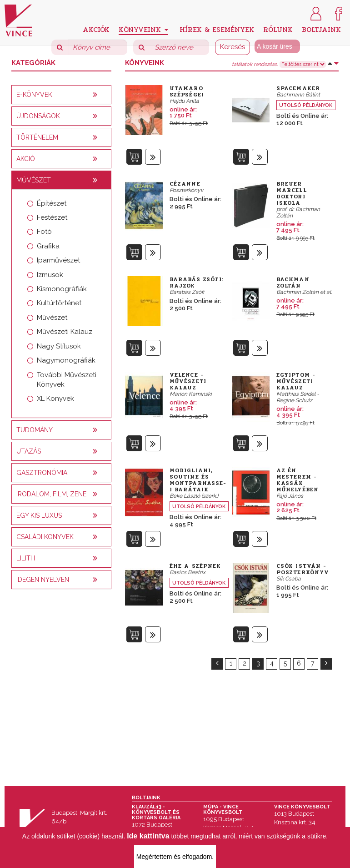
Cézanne (185, 184)
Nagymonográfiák (66, 360)
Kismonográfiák (62, 289)
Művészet (52, 318)
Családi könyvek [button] (45, 537)
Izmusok (50, 275)
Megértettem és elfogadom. (175, 857)
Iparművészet (58, 260)
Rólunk (278, 29)
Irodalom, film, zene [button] (51, 494)
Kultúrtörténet (59, 303)
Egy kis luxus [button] (39, 515)
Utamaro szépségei (187, 91)
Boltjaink (321, 29)
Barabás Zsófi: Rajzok (197, 283)
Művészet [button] (34, 180)
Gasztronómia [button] (42, 473)
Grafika (48, 246)
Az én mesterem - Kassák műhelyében (297, 480)
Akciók (96, 29)
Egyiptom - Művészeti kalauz (296, 381)
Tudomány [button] (35, 430)
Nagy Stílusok (59, 346)
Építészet (52, 203)
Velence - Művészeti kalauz (188, 381)
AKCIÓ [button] (26, 159)
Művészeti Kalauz (65, 332)
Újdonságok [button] (38, 116)
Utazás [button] (29, 451)
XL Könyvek (55, 399)
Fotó (44, 232)
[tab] (61, 95)
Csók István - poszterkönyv (303, 569)
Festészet (52, 217)
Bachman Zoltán (293, 283)
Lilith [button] (26, 558)
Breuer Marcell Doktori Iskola (292, 193)
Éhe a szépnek (195, 566)
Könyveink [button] (143, 29)
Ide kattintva (148, 836)
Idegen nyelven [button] (43, 580)
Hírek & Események (217, 29)
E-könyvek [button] (34, 95)
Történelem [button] (37, 137)
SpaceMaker (298, 88)
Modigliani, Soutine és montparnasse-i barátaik (198, 480)
